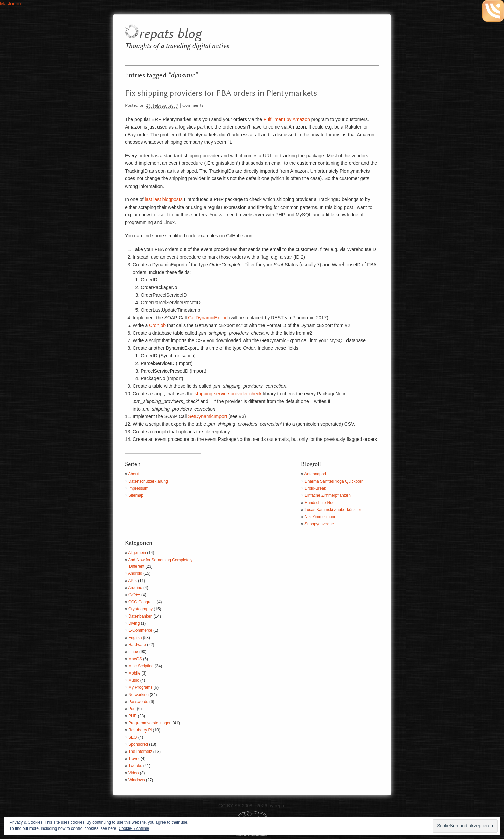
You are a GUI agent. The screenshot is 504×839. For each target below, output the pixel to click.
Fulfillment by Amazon (287, 119)
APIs (132, 581)
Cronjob (157, 325)
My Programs (140, 687)
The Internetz (140, 752)
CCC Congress (142, 602)
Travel (134, 759)
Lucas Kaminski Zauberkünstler (333, 510)
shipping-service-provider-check (228, 394)
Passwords (138, 702)
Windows (137, 780)
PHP (132, 716)
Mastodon (10, 4)
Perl (132, 709)
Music (134, 680)
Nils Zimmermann (320, 517)
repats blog (170, 34)
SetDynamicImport (207, 416)
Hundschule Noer (320, 503)
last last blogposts (163, 199)
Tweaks (135, 766)
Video (133, 773)
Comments (193, 106)
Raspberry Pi (140, 730)
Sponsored (138, 744)
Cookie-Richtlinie (134, 828)
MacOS (135, 659)
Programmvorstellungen (150, 723)
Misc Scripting (141, 666)
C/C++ (134, 595)
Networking (139, 695)
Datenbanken (140, 616)
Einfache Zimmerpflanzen (328, 495)
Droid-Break (315, 488)
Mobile (134, 673)
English (135, 638)
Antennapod (315, 474)
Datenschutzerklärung (148, 481)
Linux (133, 652)
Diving (134, 623)
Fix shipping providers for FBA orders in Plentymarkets (221, 93)
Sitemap (136, 495)
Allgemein (137, 553)
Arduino (135, 588)
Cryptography (141, 609)
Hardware (137, 645)
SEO (133, 737)
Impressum (138, 488)
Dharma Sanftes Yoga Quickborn (334, 481)
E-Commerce (140, 630)
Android (135, 573)
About (133, 474)
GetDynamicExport (208, 318)
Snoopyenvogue (319, 524)
